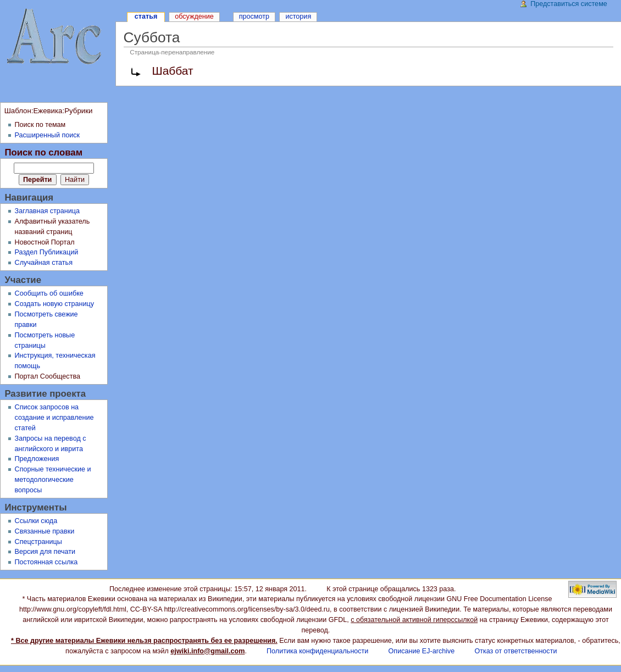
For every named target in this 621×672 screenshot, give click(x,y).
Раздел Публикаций (47, 252)
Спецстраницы (38, 542)
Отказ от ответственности (515, 651)
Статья (146, 16)
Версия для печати (45, 552)
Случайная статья (44, 263)
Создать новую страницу (55, 304)
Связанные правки (45, 531)
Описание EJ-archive (422, 651)
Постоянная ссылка (46, 562)
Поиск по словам (43, 152)
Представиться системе (569, 4)
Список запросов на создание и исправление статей (54, 418)
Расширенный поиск (48, 135)
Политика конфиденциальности (317, 651)
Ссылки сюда (36, 521)
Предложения (37, 459)
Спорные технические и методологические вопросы (53, 480)
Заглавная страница (48, 211)
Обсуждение (194, 16)
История (298, 16)
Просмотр (254, 16)
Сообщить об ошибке (49, 293)
